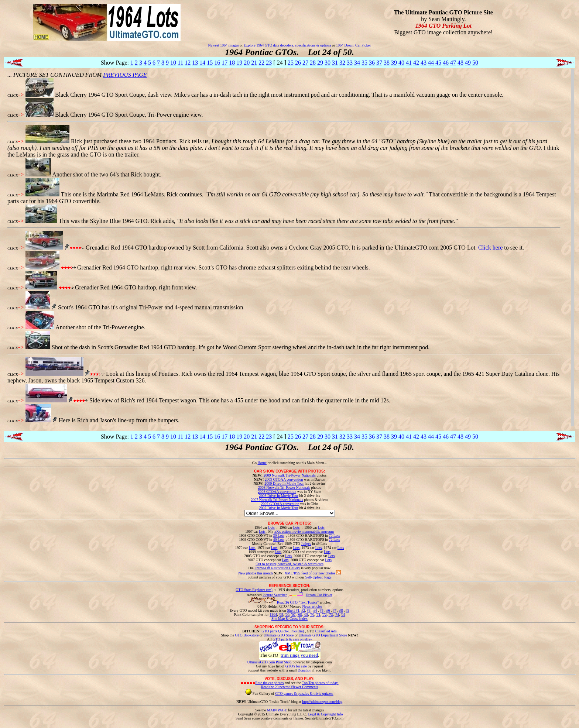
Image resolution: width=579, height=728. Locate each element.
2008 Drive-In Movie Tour (279, 496)
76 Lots (335, 535)
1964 (273, 614)
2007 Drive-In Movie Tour (279, 508)
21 (254, 63)
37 (379, 63)
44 (431, 63)
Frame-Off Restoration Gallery (277, 568)
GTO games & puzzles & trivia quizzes (304, 693)
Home (262, 463)
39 (394, 63)
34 (357, 63)
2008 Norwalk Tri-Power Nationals (284, 487)
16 (217, 63)
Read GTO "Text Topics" (298, 602)
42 (416, 63)
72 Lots (335, 540)
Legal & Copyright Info (325, 714)
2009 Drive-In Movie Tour (284, 483)
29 (320, 63)
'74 (337, 614)
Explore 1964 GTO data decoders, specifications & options (287, 45)
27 (305, 63)
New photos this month (255, 573)
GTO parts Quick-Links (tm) (283, 631)
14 (202, 63)
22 (261, 63)
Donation (304, 670)
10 (173, 63)
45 (438, 63)
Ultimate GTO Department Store (323, 635)
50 (475, 63)
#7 (335, 610)
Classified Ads (326, 631)
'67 (294, 614)
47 (453, 63)
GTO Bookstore (247, 635)
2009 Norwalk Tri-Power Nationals (290, 475)
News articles (312, 606)
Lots (271, 527)
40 (401, 63)
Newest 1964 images (223, 45)
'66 (287, 614)
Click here (490, 248)
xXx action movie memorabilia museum (304, 531)
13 (195, 63)
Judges (306, 544)
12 (188, 63)
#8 (341, 610)
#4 (315, 610)
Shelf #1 (293, 610)
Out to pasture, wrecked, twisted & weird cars (289, 564)
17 (225, 63)
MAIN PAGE (277, 710)
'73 (331, 614)
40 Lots (279, 540)
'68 (300, 614)
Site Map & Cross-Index (289, 620)
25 (291, 63)
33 (350, 63)
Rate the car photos (269, 683)
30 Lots (279, 535)
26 (298, 63)
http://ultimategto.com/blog (322, 702)
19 (239, 63)
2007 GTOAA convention (280, 504)
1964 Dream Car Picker (354, 45)
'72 (325, 614)
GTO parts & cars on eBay (292, 639)
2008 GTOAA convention (277, 492)
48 (460, 63)
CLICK (13, 95)
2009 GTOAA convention (284, 479)
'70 (312, 614)
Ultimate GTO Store (279, 635)
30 (328, 63)
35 (364, 63)
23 (269, 63)
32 (342, 63)
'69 (306, 614)
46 (446, 63)
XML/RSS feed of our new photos (310, 573)
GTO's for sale (296, 666)
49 (468, 63)
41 (409, 63)
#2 (303, 610)
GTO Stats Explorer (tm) (254, 590)
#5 (322, 610)
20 (247, 63)
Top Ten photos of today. (320, 683)
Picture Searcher (275, 595)
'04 (343, 614)
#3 (309, 610)
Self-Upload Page (318, 577)
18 (232, 63)
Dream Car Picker (319, 595)
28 (313, 63)
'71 (318, 614)
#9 (347, 610)
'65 (281, 614)
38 (387, 63)
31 (335, 63)
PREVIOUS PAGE (125, 75)
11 (180, 63)
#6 (328, 610)
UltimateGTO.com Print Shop (270, 662)
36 (372, 63)
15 (210, 63)
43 (424, 63)
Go (255, 463)
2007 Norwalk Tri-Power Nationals (277, 500)
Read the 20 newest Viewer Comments (289, 687)
